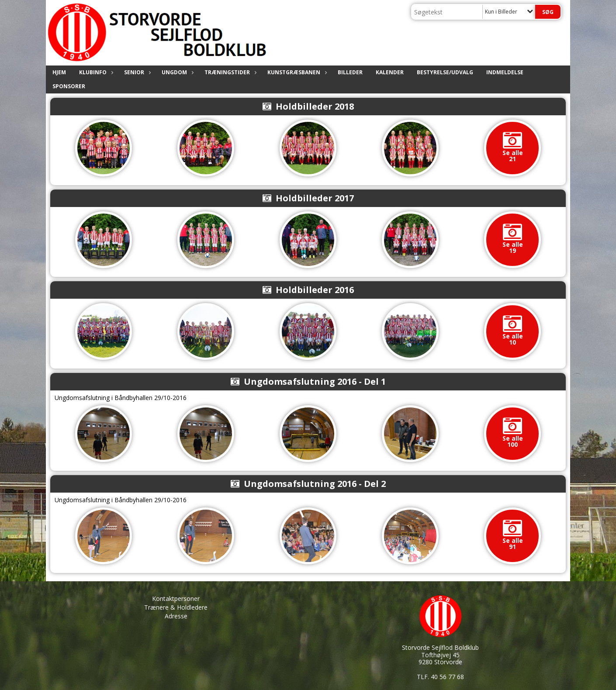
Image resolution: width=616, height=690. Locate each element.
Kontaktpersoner (176, 599)
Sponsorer (69, 86)
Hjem (59, 72)
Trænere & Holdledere (176, 607)
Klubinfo (95, 72)
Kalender (390, 72)
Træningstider (229, 72)
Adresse (176, 616)
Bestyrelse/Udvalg (445, 72)
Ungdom (176, 72)
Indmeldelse (505, 72)
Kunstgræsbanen (296, 72)
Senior (136, 72)
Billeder (350, 72)
